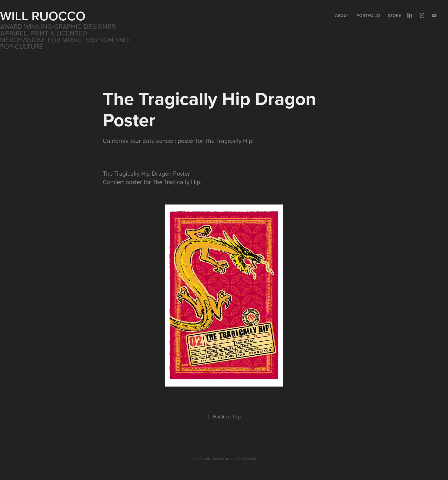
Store (394, 15)
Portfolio (368, 15)
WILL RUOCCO (43, 16)
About (342, 15)
